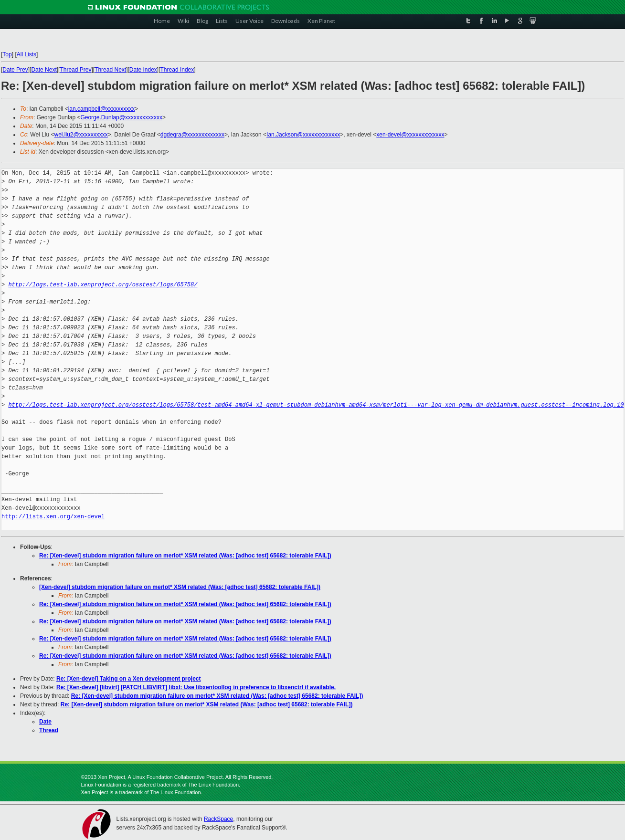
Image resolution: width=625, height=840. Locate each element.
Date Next (44, 70)
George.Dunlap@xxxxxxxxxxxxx (121, 117)
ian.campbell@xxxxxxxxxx (102, 109)
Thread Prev (75, 70)
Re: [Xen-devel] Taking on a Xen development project (129, 679)
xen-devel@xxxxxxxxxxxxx (410, 135)
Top (7, 54)
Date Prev (15, 70)
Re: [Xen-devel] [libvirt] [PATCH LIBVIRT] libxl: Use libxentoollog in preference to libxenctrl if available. (196, 687)
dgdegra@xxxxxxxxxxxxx (192, 135)
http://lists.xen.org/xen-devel (53, 517)
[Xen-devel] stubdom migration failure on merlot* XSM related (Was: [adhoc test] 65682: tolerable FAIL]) (180, 587)
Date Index (143, 70)
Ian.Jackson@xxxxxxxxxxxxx (303, 135)
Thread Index (177, 70)
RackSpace (218, 819)
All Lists (26, 54)
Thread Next (110, 70)
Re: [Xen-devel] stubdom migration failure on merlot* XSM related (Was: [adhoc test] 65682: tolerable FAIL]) (185, 556)
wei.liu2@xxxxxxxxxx (81, 135)
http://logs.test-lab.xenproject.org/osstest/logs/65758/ (103, 285)
